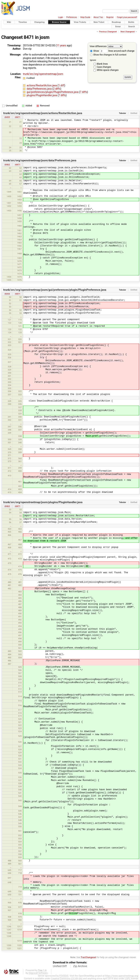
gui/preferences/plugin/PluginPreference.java (53, 92)
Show (95, 51)
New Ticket (99, 22)
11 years (61, 45)
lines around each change (117, 51)
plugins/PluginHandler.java (42, 95)
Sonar (118, 26)
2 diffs (57, 89)
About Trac (98, 17)
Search (132, 26)
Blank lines (102, 64)
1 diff (61, 85)
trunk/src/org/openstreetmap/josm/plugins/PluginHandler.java (43, 502)
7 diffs (83, 92)
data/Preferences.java (39, 89)
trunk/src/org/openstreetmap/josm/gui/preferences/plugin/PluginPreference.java (55, 290)
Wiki (9, 22)
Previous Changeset (108, 32)
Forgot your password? (127, 17)
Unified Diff (60, 966)
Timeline (23, 22)
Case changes (104, 67)
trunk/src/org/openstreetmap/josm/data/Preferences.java (40, 160)
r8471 (18, 117)
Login (61, 17)
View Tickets (80, 22)
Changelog (39, 22)
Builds (131, 22)
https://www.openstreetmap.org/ (122, 976)
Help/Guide (85, 17)
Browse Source (59, 22)
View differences (98, 46)
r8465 (7, 165)
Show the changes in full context (108, 55)
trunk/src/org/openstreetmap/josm (43, 74)
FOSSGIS (64, 976)
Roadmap (116, 22)
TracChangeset (89, 957)
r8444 (7, 294)
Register (110, 17)
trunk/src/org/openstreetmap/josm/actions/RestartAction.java (43, 113)
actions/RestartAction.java (42, 85)
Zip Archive (80, 966)
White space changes (108, 70)
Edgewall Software (38, 973)
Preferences (72, 17)
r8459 (7, 117)
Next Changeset (128, 32)
